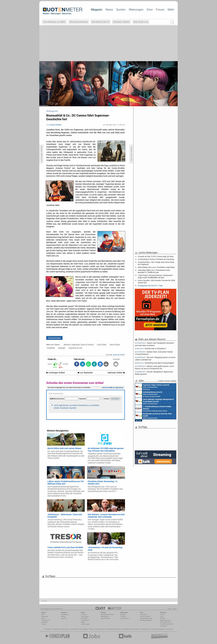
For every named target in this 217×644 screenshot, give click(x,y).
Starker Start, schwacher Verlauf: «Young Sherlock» (154, 353)
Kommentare (54, 338)
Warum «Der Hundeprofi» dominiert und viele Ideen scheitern (154, 344)
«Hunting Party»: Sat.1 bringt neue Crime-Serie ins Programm (156, 263)
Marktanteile (105, 616)
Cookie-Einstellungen (167, 624)
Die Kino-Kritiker (145, 616)
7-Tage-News (46, 620)
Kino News (47, 629)
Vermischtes (85, 616)
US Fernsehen (83, 629)
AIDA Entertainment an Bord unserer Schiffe (149, 394)
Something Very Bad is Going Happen (154, 363)
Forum (160, 9)
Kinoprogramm (145, 629)
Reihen (63, 616)
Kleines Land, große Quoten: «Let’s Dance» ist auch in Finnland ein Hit (154, 367)
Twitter (44, 624)
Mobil (43, 618)
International (85, 620)
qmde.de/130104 (119, 355)
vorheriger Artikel (55, 373)
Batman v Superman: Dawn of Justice (79, 345)
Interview (64, 618)
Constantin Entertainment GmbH (153, 408)
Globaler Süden (121, 22)
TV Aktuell (55, 629)
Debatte (123, 614)
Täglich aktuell (105, 618)
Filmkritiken (74, 629)
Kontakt (162, 618)
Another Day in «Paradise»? (150, 348)
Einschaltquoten (100, 629)
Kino (150, 9)
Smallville (51, 348)
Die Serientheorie (79, 22)
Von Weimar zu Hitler (54, 22)
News (109, 9)
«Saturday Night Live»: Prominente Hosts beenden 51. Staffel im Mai (154, 271)
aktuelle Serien (135, 629)
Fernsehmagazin (64, 629)
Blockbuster (117, 629)
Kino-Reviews (125, 618)
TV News (91, 629)
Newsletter (45, 616)
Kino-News (144, 614)
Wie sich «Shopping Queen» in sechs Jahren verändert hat (155, 358)
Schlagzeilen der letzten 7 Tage (150, 285)
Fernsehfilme (125, 629)
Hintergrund (65, 614)
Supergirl (62, 348)
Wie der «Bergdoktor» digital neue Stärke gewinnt (154, 373)
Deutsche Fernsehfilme (158, 629)
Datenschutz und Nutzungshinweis (166, 621)
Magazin (97, 9)
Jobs (162, 616)
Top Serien (170, 629)
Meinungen (136, 9)
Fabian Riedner (55, 125)
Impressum (164, 626)
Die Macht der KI (100, 22)
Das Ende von (141, 22)
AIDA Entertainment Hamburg (152, 387)
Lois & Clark (102, 345)
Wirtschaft (84, 618)
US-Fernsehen (85, 624)
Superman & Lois (75, 348)
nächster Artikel (116, 373)
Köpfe (83, 622)
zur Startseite (85, 373)
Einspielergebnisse (146, 618)
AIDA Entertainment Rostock (154, 401)
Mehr (171, 9)
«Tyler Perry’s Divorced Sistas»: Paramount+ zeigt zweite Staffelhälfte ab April (155, 276)
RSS (43, 614)
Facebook (44, 622)
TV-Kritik (123, 616)
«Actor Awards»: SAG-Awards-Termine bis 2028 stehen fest (156, 281)
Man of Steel (115, 345)
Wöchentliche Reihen (107, 614)
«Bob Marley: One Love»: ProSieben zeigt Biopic (156, 267)
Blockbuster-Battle (146, 620)
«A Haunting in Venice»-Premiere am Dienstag (156, 259)
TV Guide (109, 629)
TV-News (84, 614)
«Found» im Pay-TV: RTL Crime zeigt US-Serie (156, 256)
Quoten (121, 9)
